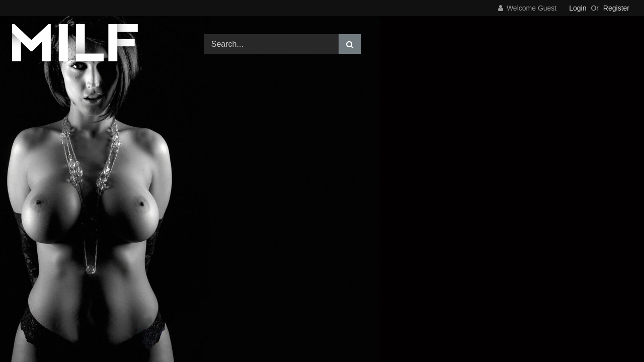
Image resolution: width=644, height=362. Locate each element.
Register (616, 8)
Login (578, 8)
